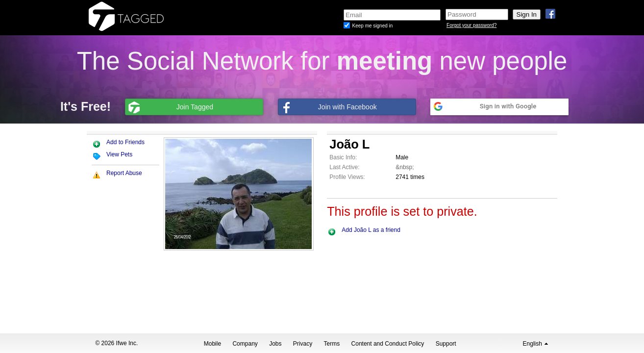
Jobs (275, 344)
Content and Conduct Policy (388, 344)
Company (245, 344)
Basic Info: (343, 157)
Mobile (212, 344)
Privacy (303, 344)
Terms (332, 344)
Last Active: (344, 167)
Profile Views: (347, 177)
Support (446, 344)
